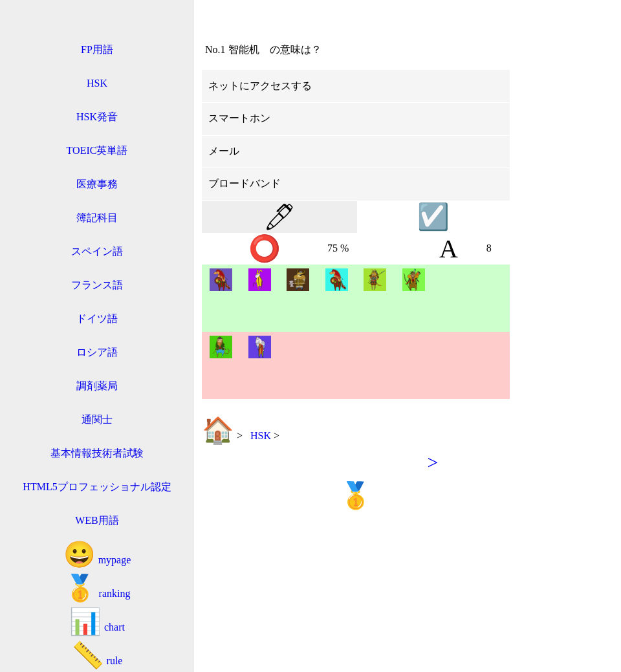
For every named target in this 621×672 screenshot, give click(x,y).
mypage (97, 555)
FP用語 (97, 49)
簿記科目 (97, 218)
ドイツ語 (97, 319)
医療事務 (97, 184)
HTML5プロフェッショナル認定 (97, 487)
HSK (97, 83)
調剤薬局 (97, 386)
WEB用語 (97, 520)
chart (97, 622)
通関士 (97, 419)
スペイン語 (97, 251)
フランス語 (97, 285)
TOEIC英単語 (97, 150)
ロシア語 (97, 352)
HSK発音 (97, 117)
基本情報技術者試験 (97, 453)
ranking (97, 588)
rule (97, 656)
